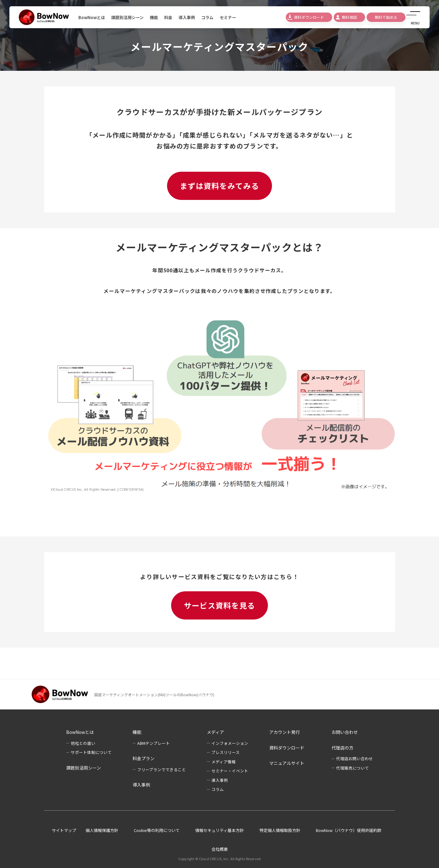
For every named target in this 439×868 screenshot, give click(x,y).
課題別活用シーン (130, 17)
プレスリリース (226, 752)
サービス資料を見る (220, 605)
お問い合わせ (345, 732)
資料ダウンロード (287, 748)
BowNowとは (92, 17)
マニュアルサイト (287, 763)
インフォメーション (230, 743)
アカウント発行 (285, 732)
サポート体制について (91, 752)
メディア (215, 732)
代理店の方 (342, 748)
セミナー (236, 17)
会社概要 (220, 849)
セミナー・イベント (230, 771)
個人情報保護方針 (102, 830)
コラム (214, 17)
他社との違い (83, 743)
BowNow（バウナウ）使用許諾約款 (349, 830)
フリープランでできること (162, 769)
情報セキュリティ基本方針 (219, 830)
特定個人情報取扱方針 (280, 830)
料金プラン (144, 758)
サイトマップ (64, 830)
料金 (173, 17)
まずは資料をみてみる (219, 186)
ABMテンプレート (154, 743)
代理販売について (353, 768)
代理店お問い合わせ (355, 758)
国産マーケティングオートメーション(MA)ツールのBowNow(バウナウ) (154, 695)
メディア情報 (224, 762)
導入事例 (193, 17)
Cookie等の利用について (157, 830)
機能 (158, 17)
